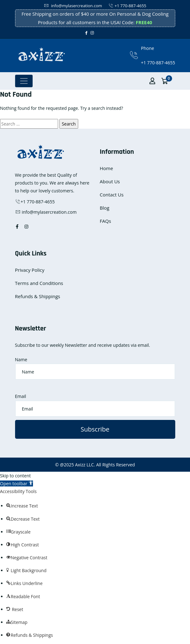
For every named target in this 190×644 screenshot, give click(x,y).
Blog (105, 208)
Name (21, 360)
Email (21, 396)
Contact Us (112, 195)
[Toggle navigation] (24, 81)
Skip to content (15, 476)
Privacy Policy (30, 270)
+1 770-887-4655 (127, 6)
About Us (110, 181)
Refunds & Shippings (38, 296)
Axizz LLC (84, 465)
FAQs (106, 221)
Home (106, 168)
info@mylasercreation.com (73, 6)
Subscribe (95, 429)
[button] (16, 483)
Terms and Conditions (39, 283)
